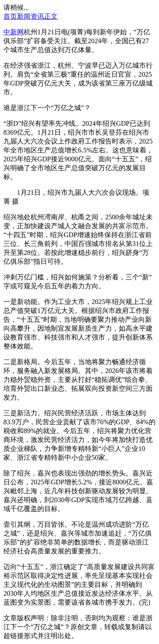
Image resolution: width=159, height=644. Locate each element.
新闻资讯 (31, 16)
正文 (51, 16)
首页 (10, 16)
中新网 (14, 32)
